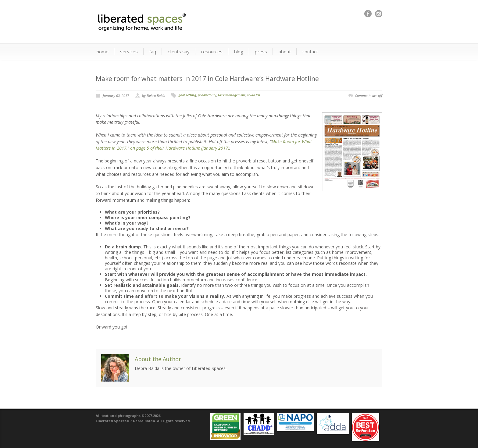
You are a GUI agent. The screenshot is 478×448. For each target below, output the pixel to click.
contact (310, 52)
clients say (179, 52)
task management (232, 95)
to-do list (254, 95)
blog (239, 52)
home (103, 52)
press (261, 52)
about (285, 52)
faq (153, 52)
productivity (207, 95)
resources (212, 52)
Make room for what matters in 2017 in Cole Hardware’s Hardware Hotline (207, 79)
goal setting (187, 95)
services (129, 52)
